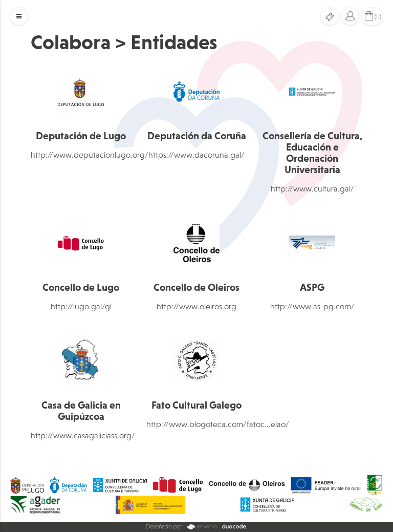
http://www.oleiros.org (196, 306)
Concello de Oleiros (196, 287)
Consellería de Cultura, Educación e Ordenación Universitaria (312, 153)
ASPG (312, 287)
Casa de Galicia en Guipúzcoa (81, 411)
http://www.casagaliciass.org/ (83, 435)
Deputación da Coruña (197, 136)
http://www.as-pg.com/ (312, 306)
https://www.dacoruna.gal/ (196, 155)
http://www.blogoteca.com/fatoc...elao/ (218, 424)
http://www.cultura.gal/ (312, 188)
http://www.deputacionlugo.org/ (90, 155)
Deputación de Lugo (81, 136)
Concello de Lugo (81, 287)
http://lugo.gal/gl (81, 306)
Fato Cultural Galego (196, 405)
